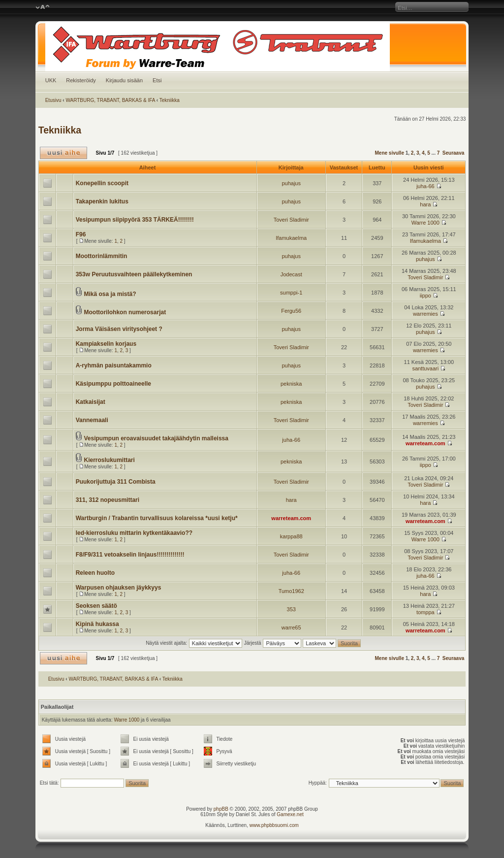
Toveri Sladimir (291, 220)
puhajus (291, 183)
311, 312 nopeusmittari (108, 500)
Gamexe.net (290, 814)
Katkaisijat (91, 402)
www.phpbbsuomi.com (274, 825)
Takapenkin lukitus (102, 201)
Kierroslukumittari (109, 460)
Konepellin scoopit (102, 183)
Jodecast (291, 274)
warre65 (291, 627)
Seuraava (453, 153)
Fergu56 (291, 311)
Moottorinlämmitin (102, 256)
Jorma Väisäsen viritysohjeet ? (119, 329)
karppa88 (291, 536)
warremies (425, 314)
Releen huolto (95, 573)
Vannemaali (92, 420)
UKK (51, 80)
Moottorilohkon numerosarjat (125, 312)
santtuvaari (425, 368)
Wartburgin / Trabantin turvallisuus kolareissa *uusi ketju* (157, 518)
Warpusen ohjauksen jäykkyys (119, 588)
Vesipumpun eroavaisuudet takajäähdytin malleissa (156, 438)
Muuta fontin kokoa (43, 7)
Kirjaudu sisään (124, 80)
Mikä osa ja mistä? (110, 294)
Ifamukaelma (291, 238)
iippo (425, 296)
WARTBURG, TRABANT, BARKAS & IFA (110, 100)
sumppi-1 (291, 293)
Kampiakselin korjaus (106, 344)
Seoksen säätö (96, 606)
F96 (81, 234)
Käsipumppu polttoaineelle (113, 384)
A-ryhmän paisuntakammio (114, 365)
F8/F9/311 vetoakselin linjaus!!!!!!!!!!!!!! (130, 555)
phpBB (221, 809)
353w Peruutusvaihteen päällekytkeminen (134, 274)
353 (291, 609)
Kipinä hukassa (97, 624)
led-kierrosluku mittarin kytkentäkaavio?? (134, 533)
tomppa (425, 612)
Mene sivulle (389, 153)
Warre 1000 (425, 223)
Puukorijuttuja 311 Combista (116, 482)
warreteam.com (425, 443)
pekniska (291, 384)
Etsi (157, 80)
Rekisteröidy (81, 80)
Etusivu (53, 100)
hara (425, 204)
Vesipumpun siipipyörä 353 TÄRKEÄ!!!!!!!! (135, 220)
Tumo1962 (291, 591)
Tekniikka (170, 100)
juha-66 (425, 186)
